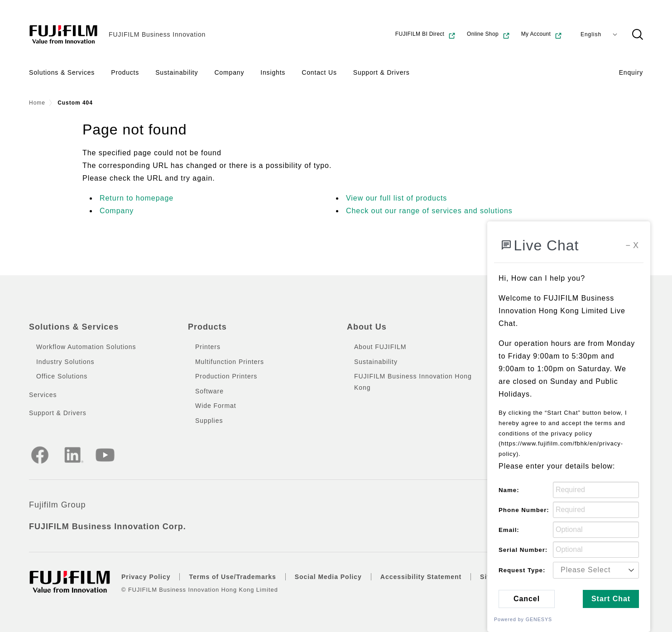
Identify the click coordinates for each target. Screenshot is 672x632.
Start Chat (611, 599)
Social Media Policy (328, 577)
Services (43, 395)
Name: (509, 490)
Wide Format (216, 406)
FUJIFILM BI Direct (426, 35)
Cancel (527, 599)
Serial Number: (523, 550)
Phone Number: (524, 510)
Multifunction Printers (230, 362)
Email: (509, 530)
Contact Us (319, 72)
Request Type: (522, 570)
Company (229, 72)
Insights (273, 72)
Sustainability (177, 72)
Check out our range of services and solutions (429, 211)
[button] (638, 34)
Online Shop (489, 35)
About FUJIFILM (380, 347)
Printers (208, 347)
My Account (542, 35)
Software (209, 391)
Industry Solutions (65, 362)
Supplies (209, 421)
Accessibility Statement (421, 577)
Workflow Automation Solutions (86, 347)
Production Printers (226, 376)
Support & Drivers (382, 72)
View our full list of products (396, 198)
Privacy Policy (146, 577)
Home (37, 103)
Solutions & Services (62, 72)
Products (125, 72)
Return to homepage (137, 198)
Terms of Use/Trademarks (232, 577)
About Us (367, 327)
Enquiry (631, 72)
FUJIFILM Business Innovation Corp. (108, 527)
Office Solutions (62, 376)
